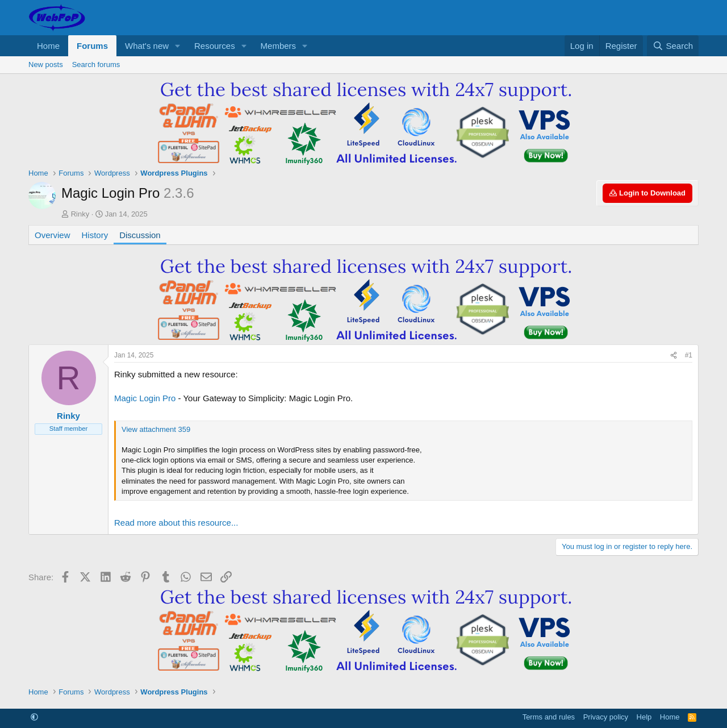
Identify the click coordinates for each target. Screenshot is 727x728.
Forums (92, 46)
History (95, 235)
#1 (689, 355)
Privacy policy (606, 717)
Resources (215, 46)
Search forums (96, 65)
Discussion (140, 235)
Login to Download (647, 193)
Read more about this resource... (176, 523)
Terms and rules (549, 717)
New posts (46, 65)
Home (48, 46)
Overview (53, 235)
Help (644, 717)
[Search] (673, 46)
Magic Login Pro (145, 398)
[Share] (674, 355)
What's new (147, 46)
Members (279, 46)
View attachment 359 (156, 429)
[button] (178, 46)
